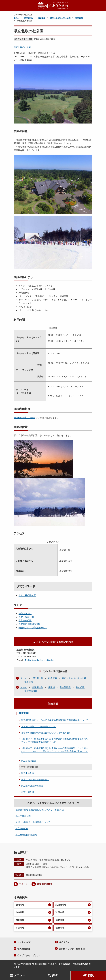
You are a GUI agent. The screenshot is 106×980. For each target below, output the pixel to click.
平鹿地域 (20, 928)
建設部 (51, 687)
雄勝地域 (60, 928)
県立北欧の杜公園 (22, 47)
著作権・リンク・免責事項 (72, 949)
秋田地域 (60, 912)
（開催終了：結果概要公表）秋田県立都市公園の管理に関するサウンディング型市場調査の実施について (55, 741)
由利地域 (20, 920)
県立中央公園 (25, 620)
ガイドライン (65, 942)
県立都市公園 (31, 691)
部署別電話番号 (45, 884)
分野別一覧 (29, 18)
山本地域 (20, 912)
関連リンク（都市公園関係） (33, 628)
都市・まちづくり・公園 (60, 18)
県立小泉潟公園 (26, 617)
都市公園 (79, 18)
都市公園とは (25, 614)
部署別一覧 (38, 687)
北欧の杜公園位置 (27, 595)
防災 (91, 975)
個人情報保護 (24, 949)
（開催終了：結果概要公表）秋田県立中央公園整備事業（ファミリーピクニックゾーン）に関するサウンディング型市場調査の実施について (55, 751)
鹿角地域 (20, 905)
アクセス (23, 884)
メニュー (20, 975)
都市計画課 (65, 687)
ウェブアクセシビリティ (29, 955)
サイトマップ (24, 942)
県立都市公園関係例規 (29, 624)
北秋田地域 (61, 905)
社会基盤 (42, 18)
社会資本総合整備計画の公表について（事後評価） (46, 733)
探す (55, 975)
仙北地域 (60, 920)
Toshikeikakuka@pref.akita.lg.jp (40, 660)
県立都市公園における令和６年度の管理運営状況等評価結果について (55, 720)
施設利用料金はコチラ (24, 418)
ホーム (16, 18)
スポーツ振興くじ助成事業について (38, 726)
